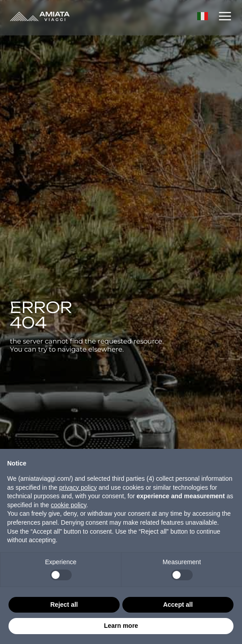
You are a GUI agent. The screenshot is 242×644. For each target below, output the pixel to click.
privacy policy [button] (78, 487)
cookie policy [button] (68, 505)
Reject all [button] (64, 605)
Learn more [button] (121, 626)
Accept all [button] (178, 605)
